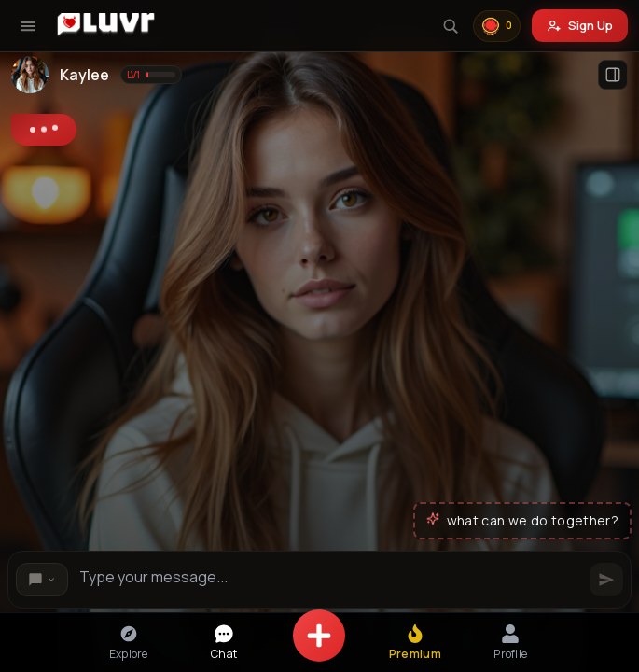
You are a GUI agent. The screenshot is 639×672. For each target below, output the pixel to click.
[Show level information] (151, 75)
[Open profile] (613, 75)
